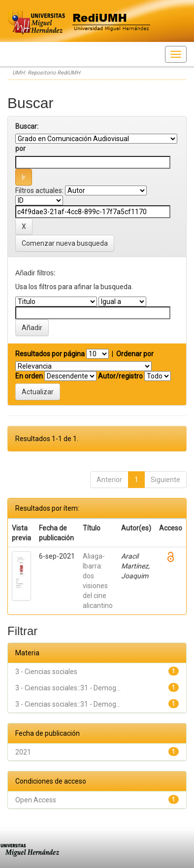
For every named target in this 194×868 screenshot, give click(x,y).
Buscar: (27, 126)
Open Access (36, 800)
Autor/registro (120, 376)
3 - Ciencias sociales (46, 672)
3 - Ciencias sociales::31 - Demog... (68, 688)
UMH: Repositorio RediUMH (46, 73)
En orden (29, 376)
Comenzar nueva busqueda (65, 243)
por (20, 149)
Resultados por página (50, 354)
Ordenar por (135, 354)
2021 (23, 752)
